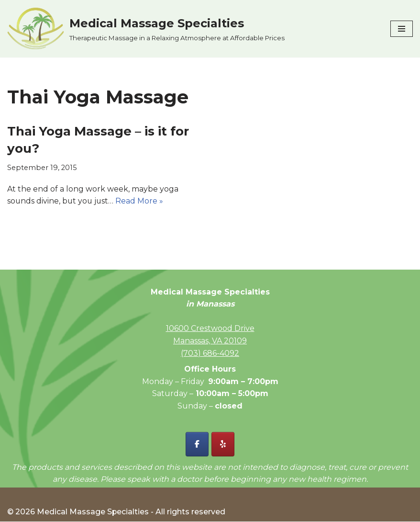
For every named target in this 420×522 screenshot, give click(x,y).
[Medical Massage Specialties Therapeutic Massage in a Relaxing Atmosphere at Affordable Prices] (146, 29)
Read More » (141, 201)
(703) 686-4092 (210, 353)
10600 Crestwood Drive (210, 329)
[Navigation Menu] (402, 29)
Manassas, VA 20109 (210, 341)
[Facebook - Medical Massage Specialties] (197, 445)
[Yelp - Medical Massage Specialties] (223, 445)
